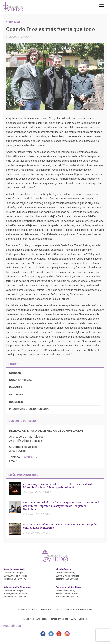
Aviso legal (42, 619)
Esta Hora (16, 395)
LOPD (73, 619)
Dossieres (16, 402)
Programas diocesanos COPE (29, 409)
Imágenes (16, 387)
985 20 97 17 (29, 457)
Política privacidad (59, 619)
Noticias (15, 22)
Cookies (83, 619)
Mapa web (29, 619)
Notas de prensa (20, 380)
